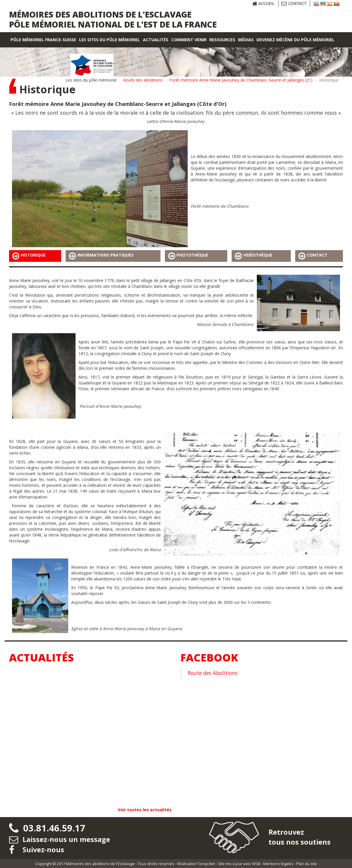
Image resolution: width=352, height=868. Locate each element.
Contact (294, 4)
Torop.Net (206, 863)
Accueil (263, 4)
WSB (256, 863)
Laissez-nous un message (60, 839)
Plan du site (307, 863)
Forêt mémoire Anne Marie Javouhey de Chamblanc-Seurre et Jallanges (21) (241, 80)
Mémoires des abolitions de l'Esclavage (100, 863)
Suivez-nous (37, 849)
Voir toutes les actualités (145, 810)
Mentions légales (278, 863)
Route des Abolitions (143, 80)
